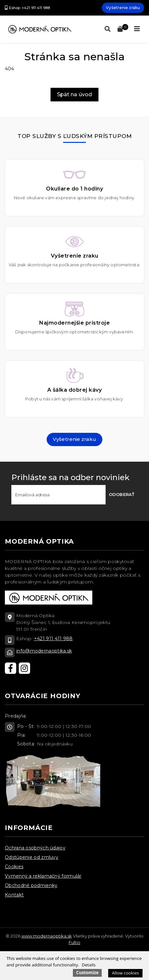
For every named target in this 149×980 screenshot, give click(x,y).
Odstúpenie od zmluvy (32, 857)
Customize (87, 973)
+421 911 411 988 (53, 639)
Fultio (74, 942)
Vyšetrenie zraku (123, 8)
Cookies (14, 867)
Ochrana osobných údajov (35, 848)
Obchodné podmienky (31, 885)
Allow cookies (125, 973)
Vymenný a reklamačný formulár (43, 876)
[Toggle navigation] (137, 29)
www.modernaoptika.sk (47, 936)
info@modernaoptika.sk (44, 651)
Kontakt (14, 895)
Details (89, 965)
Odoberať (122, 494)
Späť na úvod (74, 94)
